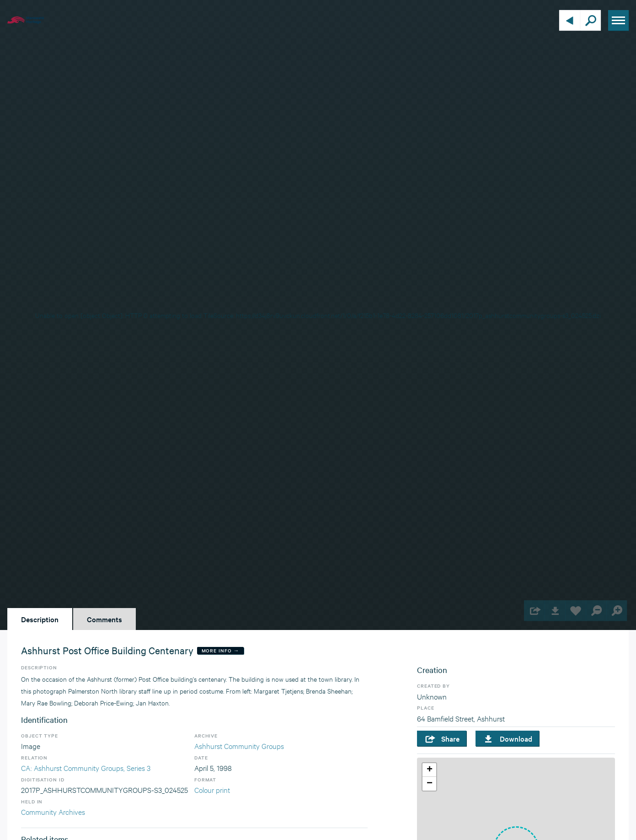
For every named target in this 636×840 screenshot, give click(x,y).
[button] (429, 770)
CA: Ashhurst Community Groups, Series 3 (86, 767)
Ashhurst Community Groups (239, 746)
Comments (104, 619)
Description (40, 619)
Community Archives (53, 811)
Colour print (212, 789)
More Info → (221, 650)
